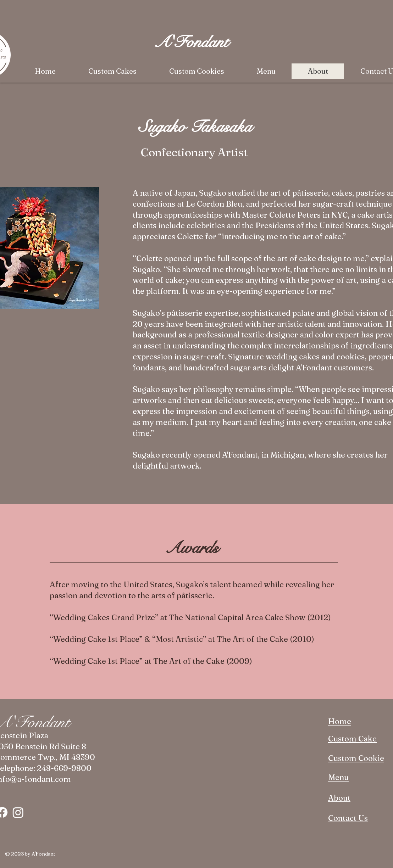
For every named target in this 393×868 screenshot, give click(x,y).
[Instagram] (18, 812)
